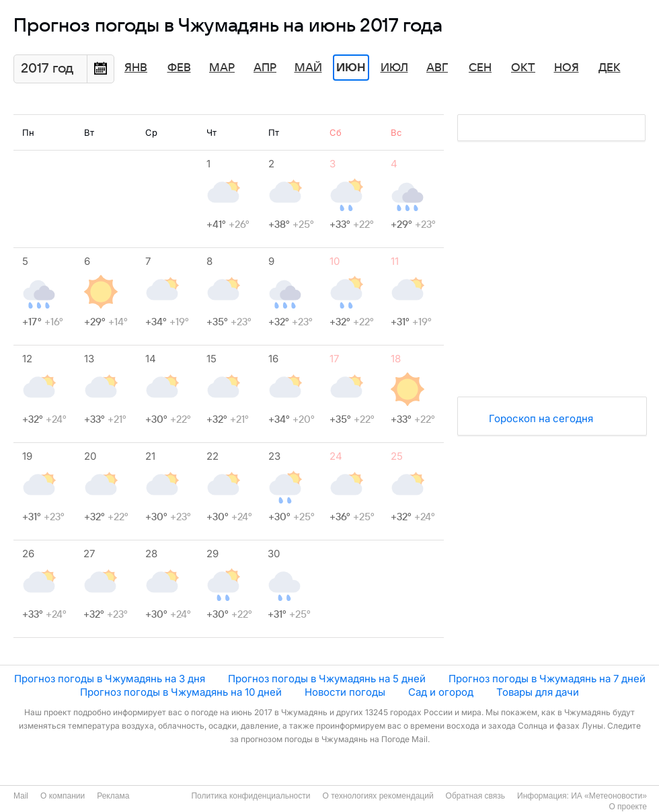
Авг (437, 68)
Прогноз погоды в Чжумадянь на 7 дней (547, 679)
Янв (136, 68)
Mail (21, 796)
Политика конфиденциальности (250, 796)
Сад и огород (441, 692)
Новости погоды (345, 692)
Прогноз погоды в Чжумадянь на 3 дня (110, 679)
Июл (394, 68)
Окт (523, 68)
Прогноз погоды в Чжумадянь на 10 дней (181, 692)
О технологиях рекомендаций (378, 796)
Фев (179, 68)
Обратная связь (475, 796)
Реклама (113, 796)
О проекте (628, 807)
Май (308, 68)
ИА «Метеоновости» (609, 796)
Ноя (567, 68)
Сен (480, 68)
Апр (265, 68)
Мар (222, 68)
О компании (63, 796)
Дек (610, 68)
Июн (351, 68)
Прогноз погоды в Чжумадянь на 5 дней (327, 679)
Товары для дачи (538, 692)
